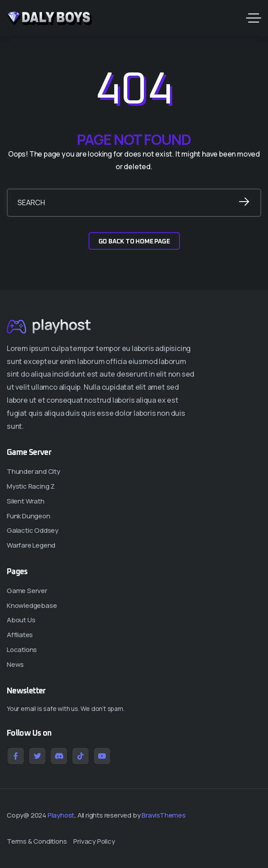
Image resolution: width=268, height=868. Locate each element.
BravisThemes (164, 815)
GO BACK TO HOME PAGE (134, 242)
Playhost (61, 815)
